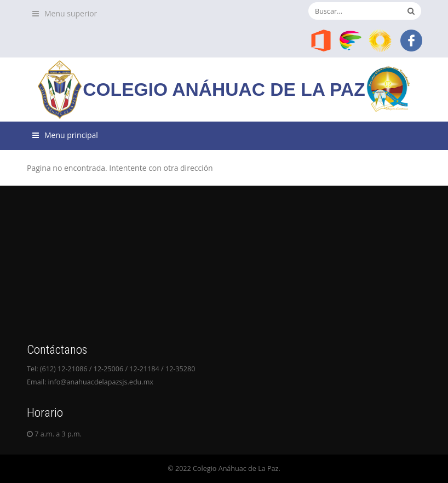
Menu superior (71, 13)
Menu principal (71, 135)
